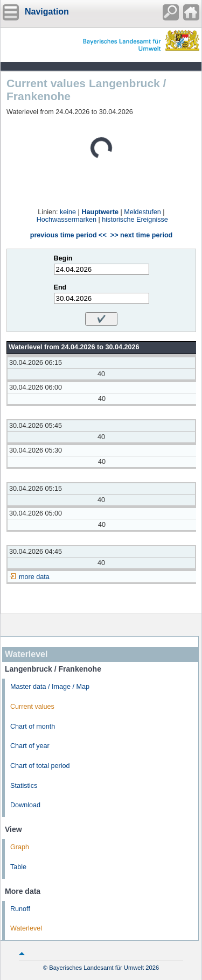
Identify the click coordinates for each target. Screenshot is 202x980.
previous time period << (68, 235)
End (60, 287)
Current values (32, 707)
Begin (63, 258)
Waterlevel (26, 928)
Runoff (20, 909)
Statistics (24, 786)
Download (25, 805)
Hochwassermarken (67, 220)
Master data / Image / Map (50, 687)
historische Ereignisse (135, 220)
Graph (20, 847)
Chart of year (30, 746)
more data (34, 577)
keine (68, 212)
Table (18, 867)
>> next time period (141, 235)
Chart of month (33, 727)
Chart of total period (40, 766)
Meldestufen (142, 212)
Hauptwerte (100, 212)
